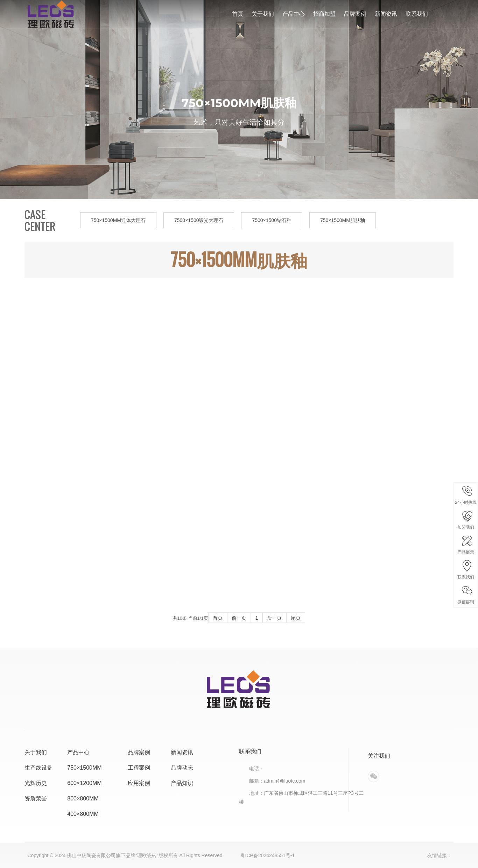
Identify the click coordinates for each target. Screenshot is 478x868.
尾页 (296, 618)
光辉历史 (36, 783)
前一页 (239, 618)
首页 (238, 14)
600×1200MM (84, 783)
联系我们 (417, 14)
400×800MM (83, 814)
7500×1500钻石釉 (272, 220)
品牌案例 (355, 14)
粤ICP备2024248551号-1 (268, 855)
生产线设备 (38, 768)
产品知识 (182, 783)
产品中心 (294, 14)
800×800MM (83, 798)
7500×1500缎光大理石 (199, 220)
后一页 (274, 618)
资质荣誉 (36, 798)
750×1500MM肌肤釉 (343, 220)
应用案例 (139, 783)
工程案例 (139, 768)
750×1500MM (84, 768)
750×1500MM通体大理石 (118, 220)
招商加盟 (324, 14)
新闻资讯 (386, 14)
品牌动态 (182, 768)
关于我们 (263, 14)
